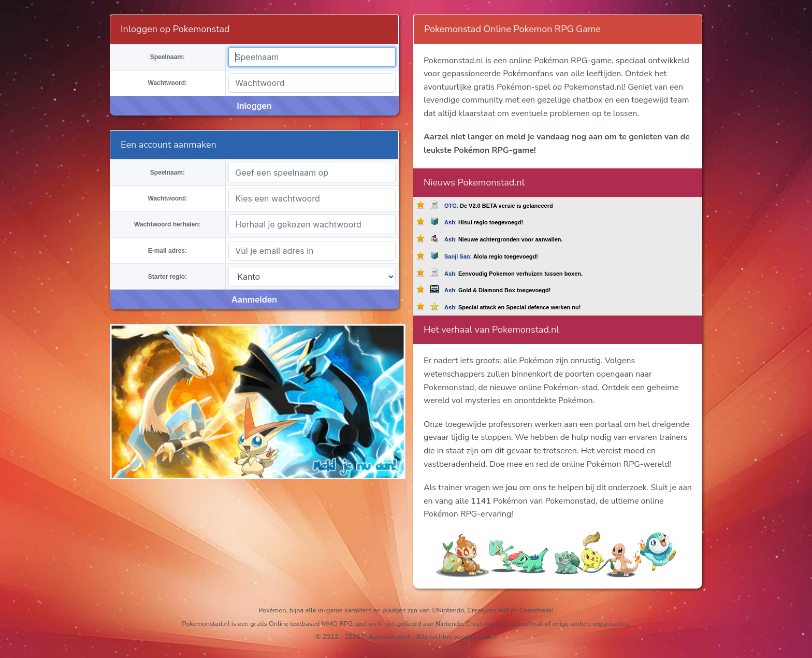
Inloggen (254, 106)
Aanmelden (254, 299)
